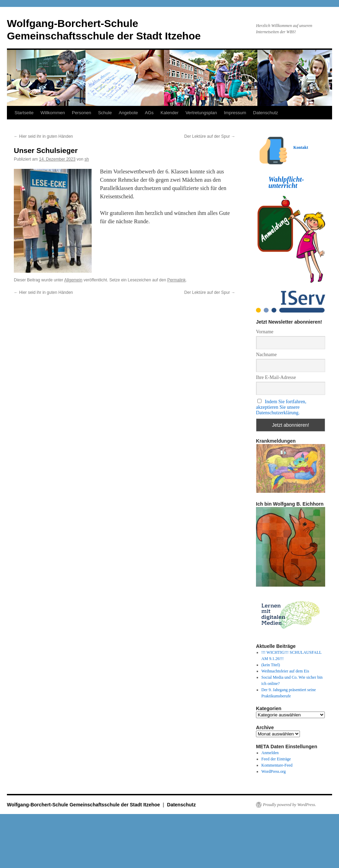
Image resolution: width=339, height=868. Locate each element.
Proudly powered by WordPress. (290, 805)
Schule (105, 113)
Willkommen (53, 113)
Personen (82, 113)
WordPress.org (274, 771)
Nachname (266, 355)
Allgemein (73, 280)
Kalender (169, 113)
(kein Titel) (271, 665)
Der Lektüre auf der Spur (210, 136)
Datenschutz (266, 113)
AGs (149, 113)
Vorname (265, 332)
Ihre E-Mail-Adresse (276, 377)
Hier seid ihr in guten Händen (43, 136)
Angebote (128, 113)
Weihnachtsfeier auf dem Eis (285, 671)
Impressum (235, 113)
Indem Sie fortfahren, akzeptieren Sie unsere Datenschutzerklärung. (281, 407)
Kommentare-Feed (277, 765)
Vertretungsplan (201, 113)
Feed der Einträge (276, 759)
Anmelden (270, 753)
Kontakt (301, 147)
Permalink (176, 280)
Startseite (24, 113)
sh (87, 159)
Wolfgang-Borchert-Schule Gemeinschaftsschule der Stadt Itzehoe (84, 805)
